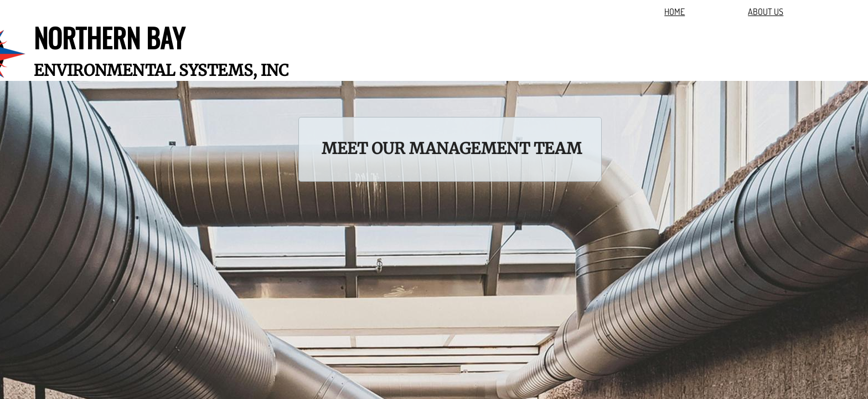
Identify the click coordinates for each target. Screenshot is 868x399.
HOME (675, 12)
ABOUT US (766, 12)
